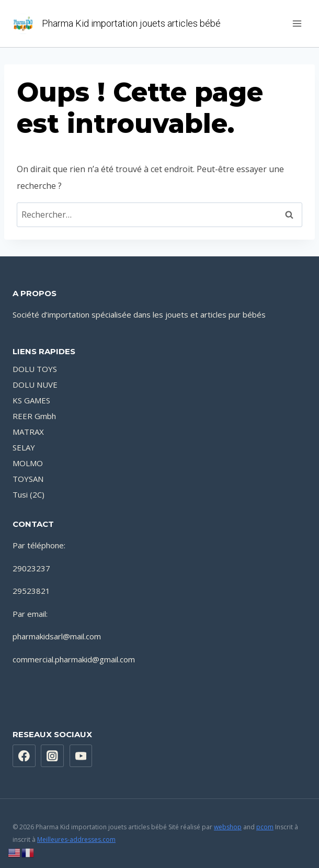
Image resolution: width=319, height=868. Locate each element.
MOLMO (28, 463)
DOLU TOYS (35, 369)
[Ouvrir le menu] (297, 23)
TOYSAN (28, 479)
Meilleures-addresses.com (76, 839)
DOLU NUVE (35, 385)
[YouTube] (81, 756)
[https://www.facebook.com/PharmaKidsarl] (24, 756)
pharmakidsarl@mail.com (57, 636)
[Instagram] (52, 756)
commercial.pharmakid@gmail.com (74, 659)
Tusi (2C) (29, 494)
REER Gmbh (34, 416)
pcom (265, 827)
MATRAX (28, 432)
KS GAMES (31, 400)
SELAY (24, 447)
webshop (228, 827)
